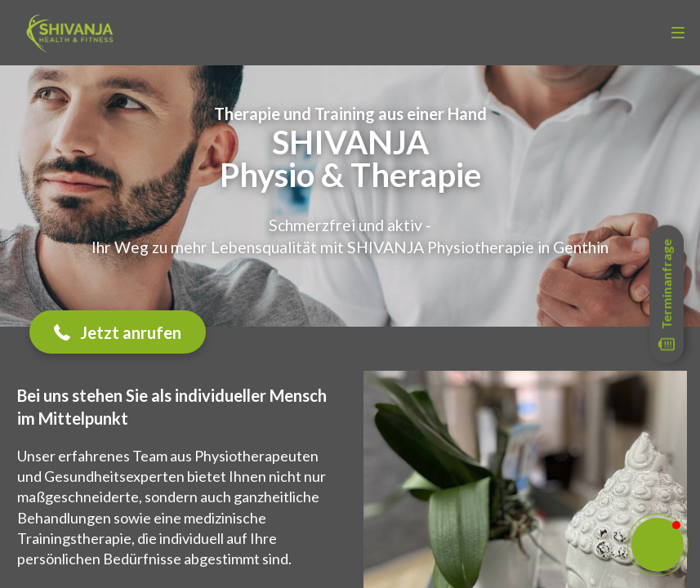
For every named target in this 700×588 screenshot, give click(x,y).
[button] (118, 332)
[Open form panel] (667, 294)
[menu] (678, 33)
